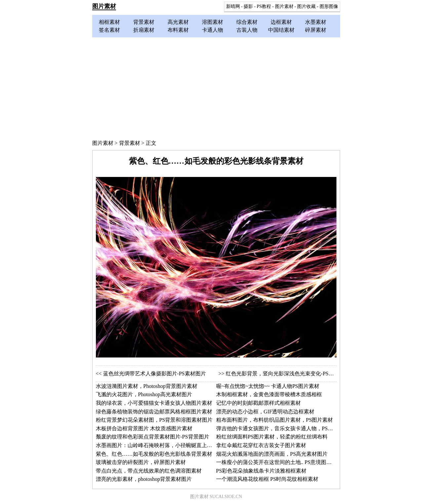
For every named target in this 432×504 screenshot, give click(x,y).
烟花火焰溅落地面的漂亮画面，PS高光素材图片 (272, 454)
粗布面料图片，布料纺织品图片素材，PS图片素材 (275, 420)
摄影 (248, 6)
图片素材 (104, 6)
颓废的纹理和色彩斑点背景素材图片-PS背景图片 (153, 437)
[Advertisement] (216, 87)
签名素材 (109, 30)
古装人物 (247, 30)
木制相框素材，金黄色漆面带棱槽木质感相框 (269, 394)
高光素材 (178, 22)
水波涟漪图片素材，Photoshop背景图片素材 (147, 386)
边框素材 (281, 22)
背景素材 (144, 22)
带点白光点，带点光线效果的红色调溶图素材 (149, 471)
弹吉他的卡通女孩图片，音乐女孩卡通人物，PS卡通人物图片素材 (293, 428)
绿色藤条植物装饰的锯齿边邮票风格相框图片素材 (154, 412)
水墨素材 (316, 22)
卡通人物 (213, 30)
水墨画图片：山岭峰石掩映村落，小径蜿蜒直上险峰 (157, 445)
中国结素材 (281, 30)
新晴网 (233, 6)
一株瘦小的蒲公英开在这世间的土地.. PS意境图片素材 (279, 462)
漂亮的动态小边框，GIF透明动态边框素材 (265, 412)
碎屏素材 (316, 30)
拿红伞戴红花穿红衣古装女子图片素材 (261, 445)
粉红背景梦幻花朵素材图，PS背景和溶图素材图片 (154, 420)
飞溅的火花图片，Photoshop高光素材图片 (144, 394)
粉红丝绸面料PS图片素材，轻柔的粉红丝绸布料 (272, 437)
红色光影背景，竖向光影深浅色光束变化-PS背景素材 (288, 374)
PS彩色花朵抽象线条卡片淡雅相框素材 (261, 471)
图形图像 (329, 6)
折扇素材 (144, 30)
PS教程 (264, 6)
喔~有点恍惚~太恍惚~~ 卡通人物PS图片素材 (268, 386)
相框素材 (109, 22)
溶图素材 (213, 22)
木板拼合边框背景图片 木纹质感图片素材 (144, 428)
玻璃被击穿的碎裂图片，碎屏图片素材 (141, 462)
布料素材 (178, 30)
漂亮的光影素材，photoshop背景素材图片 (144, 479)
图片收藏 (306, 6)
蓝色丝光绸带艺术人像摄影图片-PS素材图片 (155, 374)
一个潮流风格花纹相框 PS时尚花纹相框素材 (267, 479)
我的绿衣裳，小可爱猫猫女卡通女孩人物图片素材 (154, 403)
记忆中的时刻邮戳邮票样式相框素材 (258, 403)
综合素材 (247, 22)
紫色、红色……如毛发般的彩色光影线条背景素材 (154, 454)
